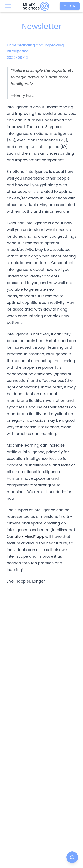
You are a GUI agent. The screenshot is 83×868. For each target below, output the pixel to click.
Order (70, 6)
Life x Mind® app (29, 536)
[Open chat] (72, 857)
